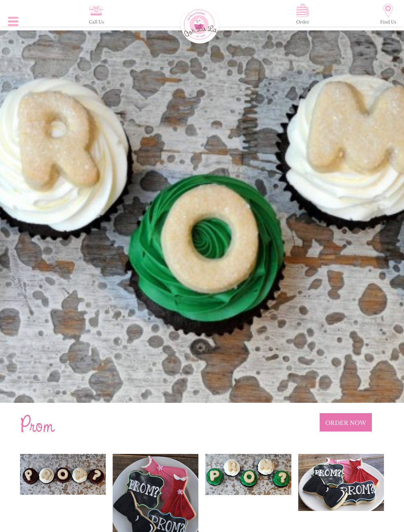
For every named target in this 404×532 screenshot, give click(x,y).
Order (303, 14)
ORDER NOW (346, 423)
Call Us (96, 14)
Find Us (388, 14)
